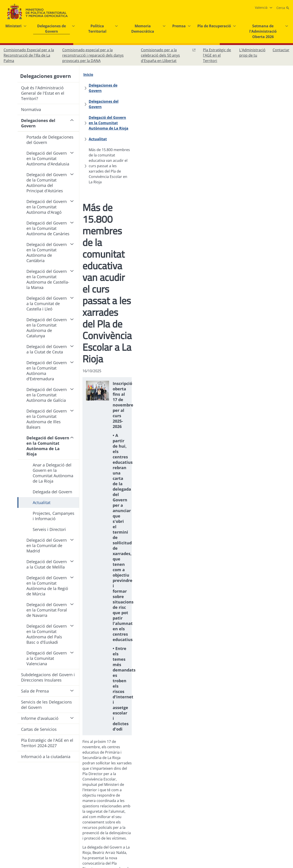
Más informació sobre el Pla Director (116, 613)
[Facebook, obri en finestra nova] (249, 824)
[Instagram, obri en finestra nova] (258, 824)
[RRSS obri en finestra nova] (285, 824)
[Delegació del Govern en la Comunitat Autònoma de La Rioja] (145, 85)
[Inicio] (90, 75)
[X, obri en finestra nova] (267, 824)
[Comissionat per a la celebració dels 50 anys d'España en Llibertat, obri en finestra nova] (168, 55)
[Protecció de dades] (142, 824)
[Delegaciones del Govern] (172, 75)
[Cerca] (283, 8)
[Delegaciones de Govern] (123, 75)
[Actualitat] (214, 85)
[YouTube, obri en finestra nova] (276, 824)
